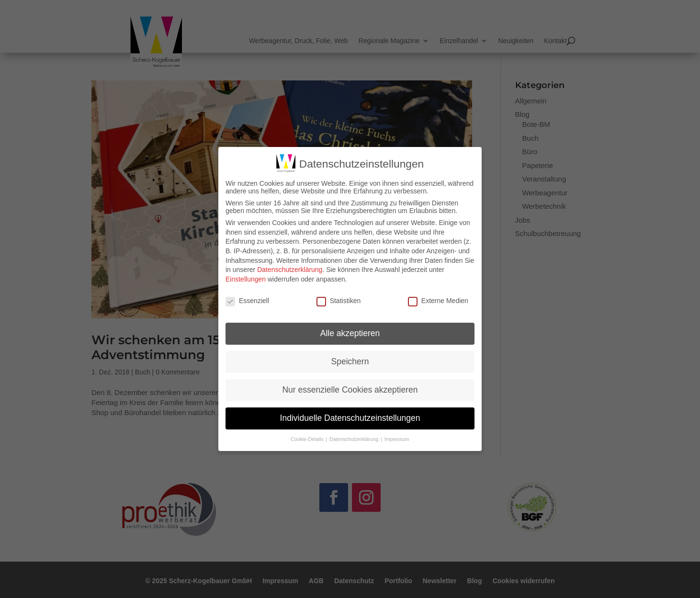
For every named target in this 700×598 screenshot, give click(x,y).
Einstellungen (246, 278)
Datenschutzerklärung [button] (355, 438)
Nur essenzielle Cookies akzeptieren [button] (350, 389)
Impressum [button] (397, 438)
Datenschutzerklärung (290, 269)
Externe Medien (438, 299)
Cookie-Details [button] (308, 438)
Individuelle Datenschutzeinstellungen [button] (350, 417)
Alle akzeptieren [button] (350, 332)
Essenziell (247, 299)
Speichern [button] (350, 361)
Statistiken (339, 299)
